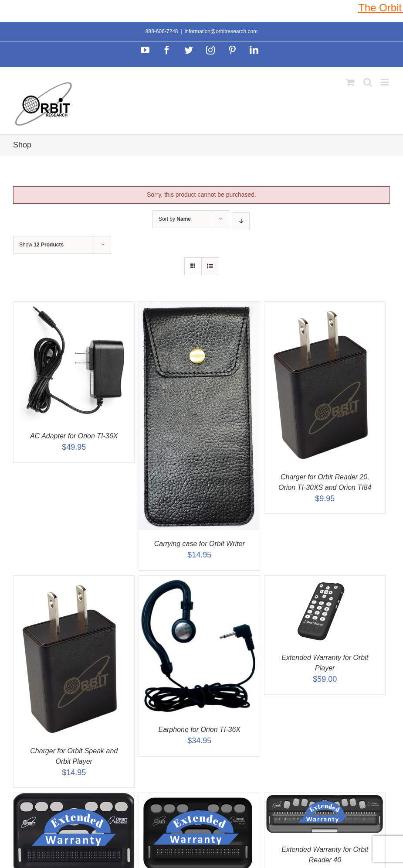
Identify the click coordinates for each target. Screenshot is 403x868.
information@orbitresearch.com (221, 31)
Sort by (175, 219)
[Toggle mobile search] (368, 82)
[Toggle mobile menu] (385, 82)
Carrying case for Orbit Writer (200, 544)
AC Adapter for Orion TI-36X (74, 436)
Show (41, 245)
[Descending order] (241, 221)
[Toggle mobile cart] (350, 82)
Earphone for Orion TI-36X (199, 730)
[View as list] (210, 266)
